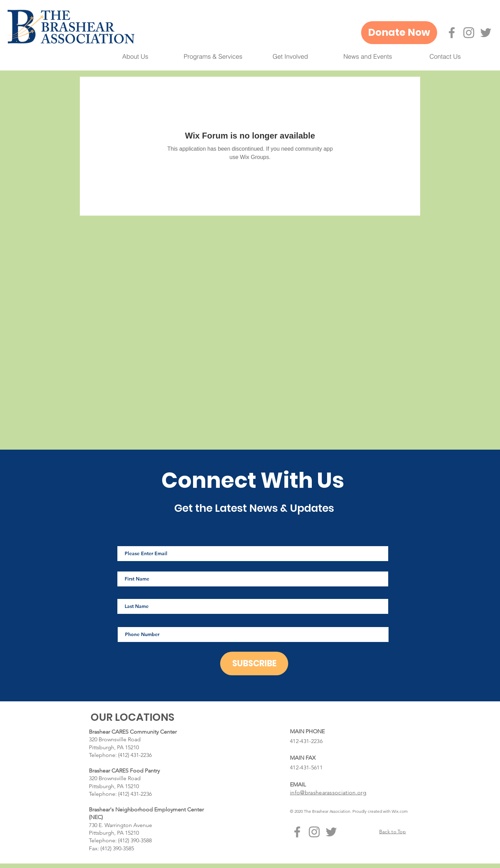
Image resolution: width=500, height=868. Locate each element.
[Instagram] (469, 33)
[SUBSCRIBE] (254, 663)
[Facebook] (452, 33)
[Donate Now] (399, 33)
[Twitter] (486, 33)
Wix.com (400, 811)
